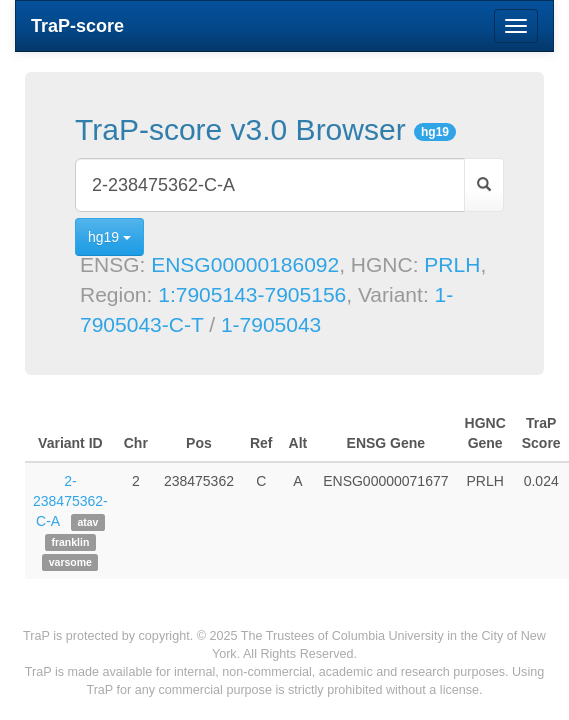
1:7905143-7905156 (252, 294)
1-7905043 (271, 324)
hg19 (109, 237)
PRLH (452, 264)
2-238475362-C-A (70, 501)
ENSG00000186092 (245, 264)
